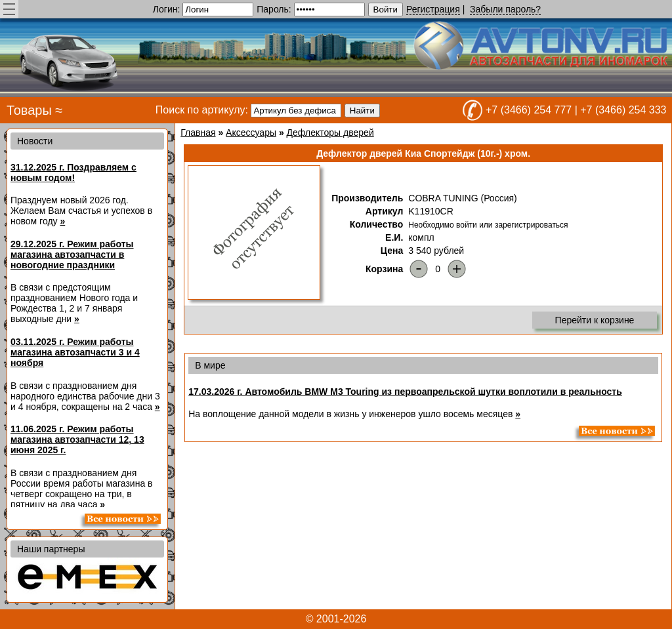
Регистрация (433, 9)
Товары (29, 110)
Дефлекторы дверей (330, 132)
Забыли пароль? (505, 9)
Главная (198, 132)
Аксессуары (251, 132)
